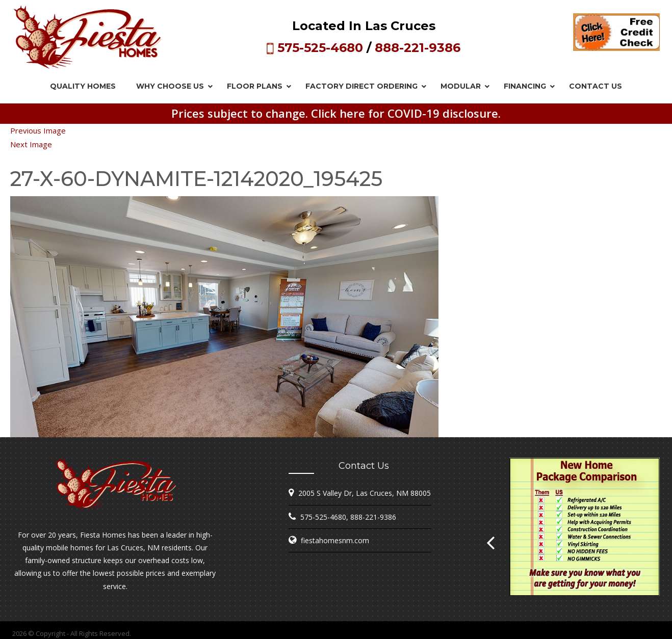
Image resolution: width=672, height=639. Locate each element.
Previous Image (38, 130)
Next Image (31, 144)
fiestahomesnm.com (335, 540)
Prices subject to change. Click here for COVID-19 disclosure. (336, 113)
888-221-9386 (418, 48)
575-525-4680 (320, 48)
